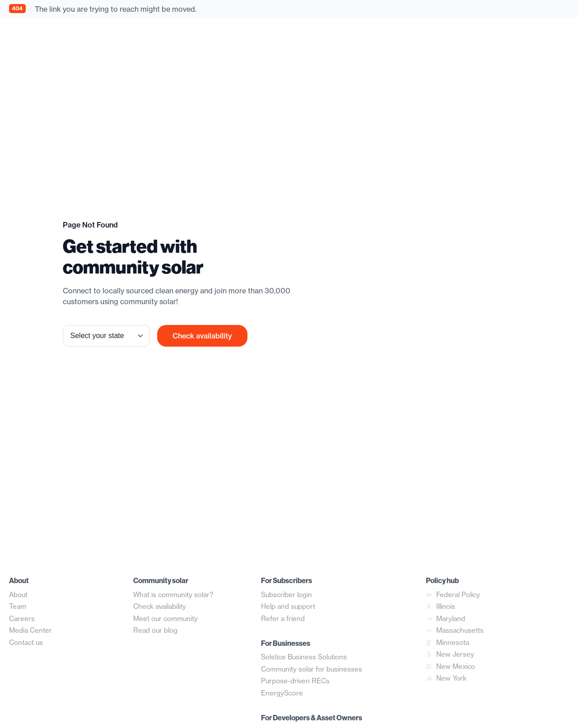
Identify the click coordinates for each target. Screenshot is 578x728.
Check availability (202, 336)
